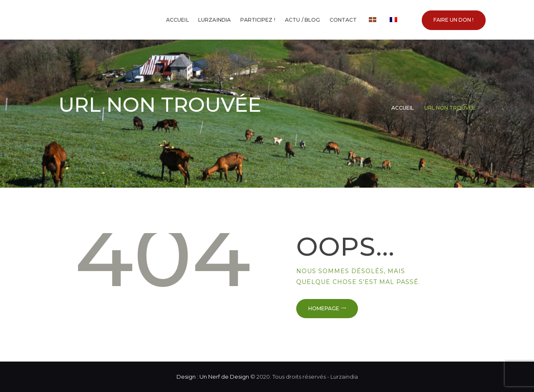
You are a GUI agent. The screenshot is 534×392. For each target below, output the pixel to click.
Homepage (324, 308)
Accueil (403, 108)
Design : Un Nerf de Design (213, 377)
